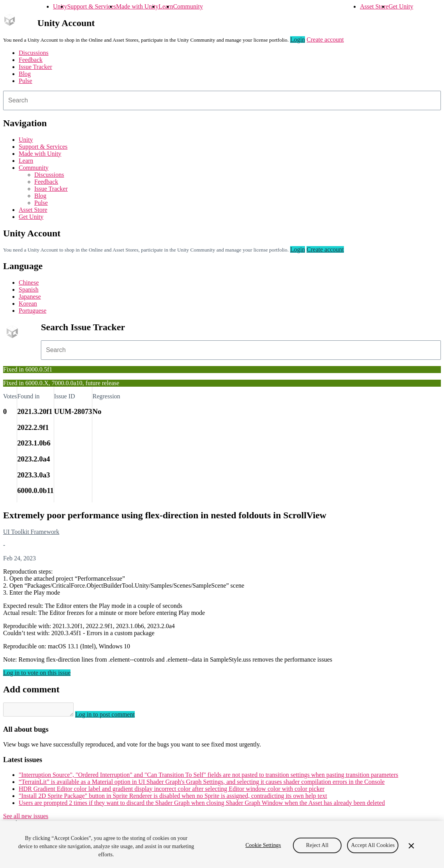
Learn (166, 6)
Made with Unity (137, 6)
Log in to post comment (113, 717)
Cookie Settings (263, 845)
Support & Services (91, 6)
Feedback (31, 60)
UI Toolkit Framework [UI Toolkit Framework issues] (31, 532)
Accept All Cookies (373, 845)
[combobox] (222, 100)
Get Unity (401, 6)
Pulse (26, 81)
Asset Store (374, 6)
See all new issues (26, 818)
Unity (60, 6)
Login (298, 40)
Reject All (317, 845)
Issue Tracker (35, 67)
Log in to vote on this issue (37, 673)
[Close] (411, 846)
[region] (222, 844)
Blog (25, 74)
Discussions (33, 53)
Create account (325, 40)
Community (188, 6)
